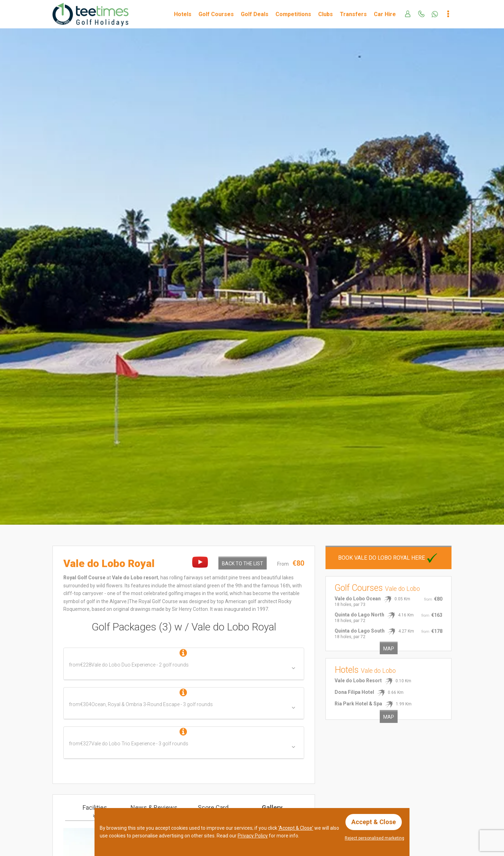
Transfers (353, 14)
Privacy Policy (253, 836)
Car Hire (385, 14)
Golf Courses (216, 14)
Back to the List (243, 564)
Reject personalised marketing (374, 838)
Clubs (325, 14)
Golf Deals (255, 14)
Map (389, 649)
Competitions (293, 14)
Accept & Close (374, 822)
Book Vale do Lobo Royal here (388, 558)
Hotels (183, 14)
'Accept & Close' (296, 828)
